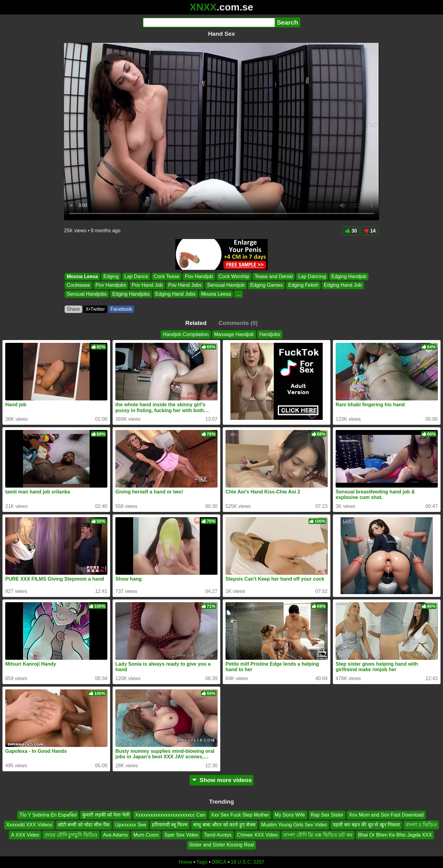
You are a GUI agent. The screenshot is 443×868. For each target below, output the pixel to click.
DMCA (219, 862)
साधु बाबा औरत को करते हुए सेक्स (224, 825)
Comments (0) (238, 323)
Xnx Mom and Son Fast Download (386, 815)
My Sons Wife (290, 815)
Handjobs (270, 334)
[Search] (209, 22)
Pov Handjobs (111, 285)
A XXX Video (25, 835)
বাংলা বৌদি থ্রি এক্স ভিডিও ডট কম (318, 835)
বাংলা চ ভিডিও (421, 825)
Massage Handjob (234, 334)
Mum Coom (146, 835)
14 (370, 231)
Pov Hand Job (147, 285)
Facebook (121, 309)
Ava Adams (116, 835)
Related (196, 323)
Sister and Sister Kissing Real (222, 845)
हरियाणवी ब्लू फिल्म (170, 825)
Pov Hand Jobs (185, 285)
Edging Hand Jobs (176, 294)
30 (351, 231)
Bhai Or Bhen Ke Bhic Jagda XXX (395, 835)
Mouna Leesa (82, 276)
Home (186, 862)
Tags (202, 862)
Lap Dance (136, 276)
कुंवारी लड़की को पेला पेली (106, 815)
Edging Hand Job (343, 285)
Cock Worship (234, 276)
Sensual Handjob (226, 285)
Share (73, 309)
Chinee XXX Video (257, 835)
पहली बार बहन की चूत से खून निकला (366, 825)
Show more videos (222, 780)
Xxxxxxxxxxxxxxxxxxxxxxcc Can (170, 815)
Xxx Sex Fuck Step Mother (240, 815)
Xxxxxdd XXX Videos (29, 825)
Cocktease (78, 285)
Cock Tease (167, 276)
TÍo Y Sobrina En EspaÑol (48, 815)
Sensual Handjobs (87, 294)
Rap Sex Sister (327, 815)
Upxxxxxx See (131, 825)
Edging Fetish (303, 285)
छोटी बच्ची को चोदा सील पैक (84, 825)
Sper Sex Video (181, 835)
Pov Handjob (199, 276)
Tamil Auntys (218, 835)
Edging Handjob (349, 276)
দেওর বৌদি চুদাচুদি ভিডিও (71, 835)
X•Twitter (95, 309)
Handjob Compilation (186, 334)
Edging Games (266, 285)
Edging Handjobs (131, 294)
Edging (111, 276)
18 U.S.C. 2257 (247, 862)
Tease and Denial (274, 276)
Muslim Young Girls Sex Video (294, 825)
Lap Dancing (312, 276)
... (238, 294)
